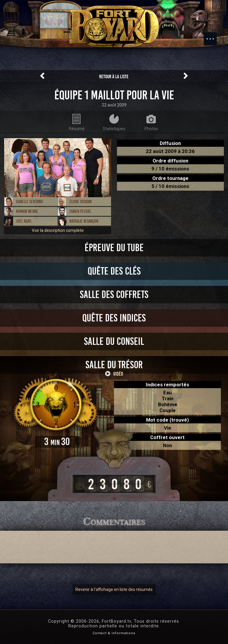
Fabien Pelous (80, 211)
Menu (213, 36)
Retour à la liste (114, 77)
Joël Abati (24, 221)
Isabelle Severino (30, 202)
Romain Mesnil (27, 211)
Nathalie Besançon (84, 221)
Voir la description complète (58, 230)
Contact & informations (114, 633)
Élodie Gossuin (81, 202)
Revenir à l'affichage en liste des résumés (114, 589)
